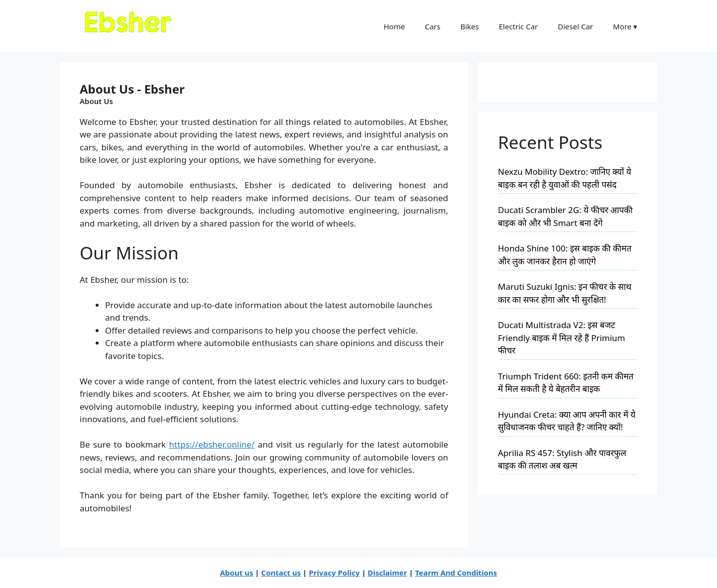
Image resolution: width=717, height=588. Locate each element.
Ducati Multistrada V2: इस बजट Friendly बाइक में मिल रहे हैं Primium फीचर (562, 338)
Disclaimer (388, 573)
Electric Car (519, 26)
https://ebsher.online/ (212, 444)
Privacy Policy (334, 573)
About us (237, 573)
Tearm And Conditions (456, 573)
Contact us (281, 573)
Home (394, 26)
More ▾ (625, 26)
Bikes (469, 26)
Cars (432, 26)
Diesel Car (575, 26)
